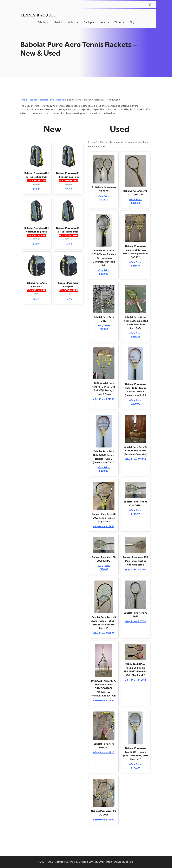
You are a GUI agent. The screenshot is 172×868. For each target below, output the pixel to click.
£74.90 (37, 244)
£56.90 (37, 299)
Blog (132, 22)
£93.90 (37, 189)
